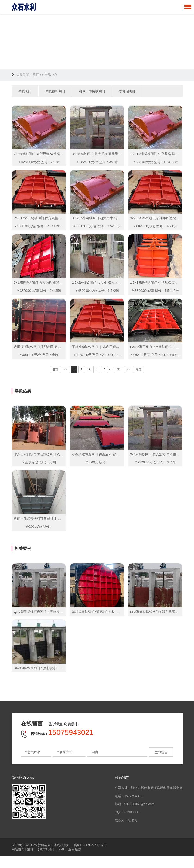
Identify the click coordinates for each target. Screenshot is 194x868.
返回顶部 (75, 849)
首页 (36, 75)
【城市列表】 (46, 849)
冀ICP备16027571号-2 (90, 845)
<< (66, 369)
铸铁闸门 (25, 91)
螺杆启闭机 (127, 91)
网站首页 (18, 849)
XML (62, 849)
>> (128, 369)
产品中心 (51, 75)
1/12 (118, 369)
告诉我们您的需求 (64, 724)
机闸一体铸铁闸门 (92, 91)
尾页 (139, 369)
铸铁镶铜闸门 (55, 91)
